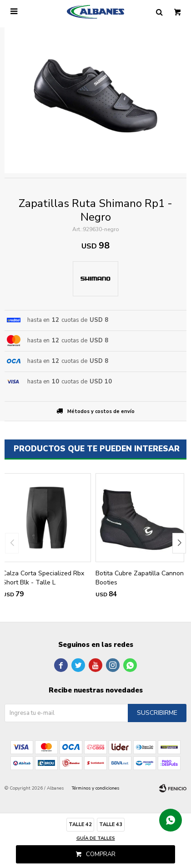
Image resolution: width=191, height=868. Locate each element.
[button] (179, 543)
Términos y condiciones (95, 788)
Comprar (101, 854)
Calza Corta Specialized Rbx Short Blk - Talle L (43, 578)
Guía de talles (96, 838)
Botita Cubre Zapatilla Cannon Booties (140, 578)
